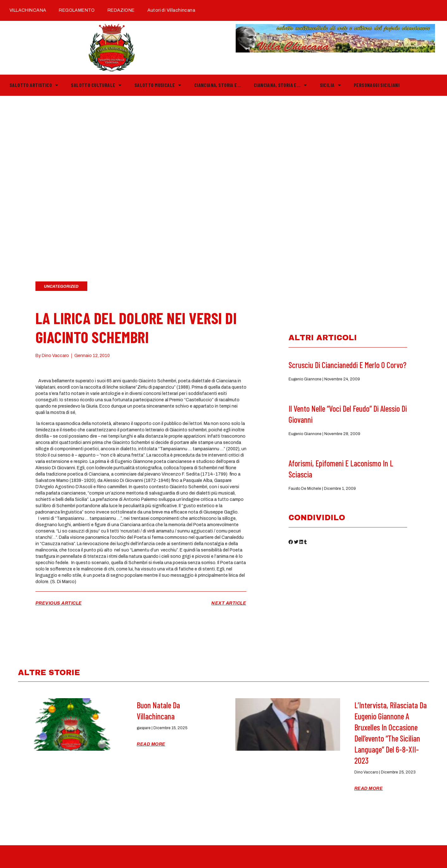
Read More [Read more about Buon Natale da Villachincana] (151, 744)
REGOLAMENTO (77, 10)
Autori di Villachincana (171, 10)
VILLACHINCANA (28, 10)
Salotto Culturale (96, 85)
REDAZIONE (121, 10)
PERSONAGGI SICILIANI (377, 85)
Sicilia (330, 85)
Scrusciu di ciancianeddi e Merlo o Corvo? (348, 365)
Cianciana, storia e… (218, 85)
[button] (291, 543)
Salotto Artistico (34, 85)
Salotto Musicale (158, 85)
